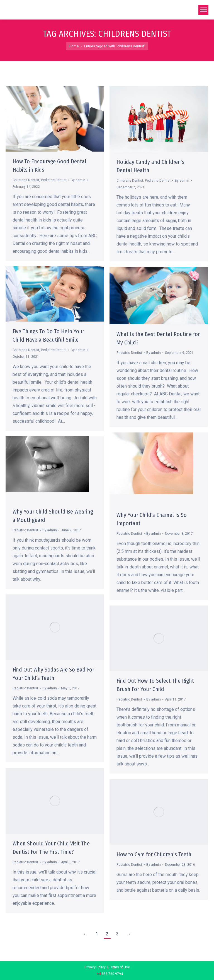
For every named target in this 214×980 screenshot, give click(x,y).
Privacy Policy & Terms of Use (107, 967)
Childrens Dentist (26, 180)
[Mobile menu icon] (203, 10)
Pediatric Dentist (54, 180)
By (78, 180)
